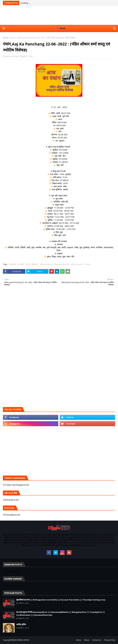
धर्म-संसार (21, 264)
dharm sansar (77, 264)
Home (79, 640)
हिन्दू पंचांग (35, 264)
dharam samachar (62, 264)
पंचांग (28, 264)
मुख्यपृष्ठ (5, 38)
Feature (13, 38)
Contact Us (97, 640)
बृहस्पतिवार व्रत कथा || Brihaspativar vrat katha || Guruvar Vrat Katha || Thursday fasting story (61, 600)
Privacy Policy (110, 640)
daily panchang (46, 264)
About (87, 640)
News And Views (12, 56)
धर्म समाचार (13, 264)
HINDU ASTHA (23, 640)
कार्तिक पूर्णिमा (21, 624)
